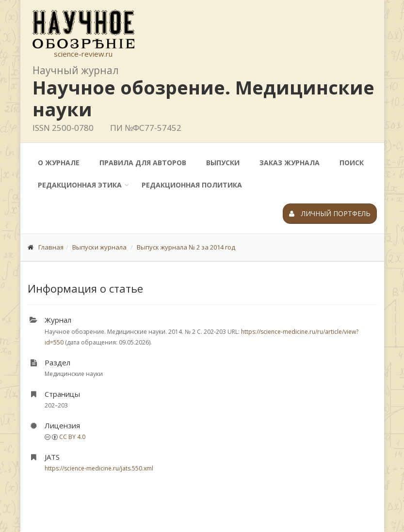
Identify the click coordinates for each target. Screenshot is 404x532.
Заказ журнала (290, 163)
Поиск (352, 163)
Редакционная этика (80, 185)
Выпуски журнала (99, 247)
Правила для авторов (143, 163)
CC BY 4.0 (72, 437)
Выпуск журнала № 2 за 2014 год (186, 247)
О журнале (59, 163)
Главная (51, 247)
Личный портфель (330, 213)
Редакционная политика (192, 185)
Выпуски (223, 163)
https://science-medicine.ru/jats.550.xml (99, 468)
